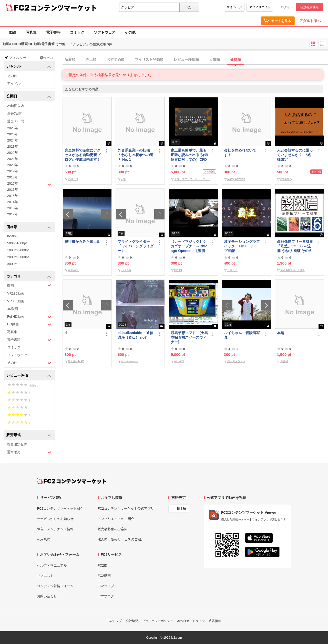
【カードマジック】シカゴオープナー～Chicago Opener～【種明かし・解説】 (189, 246)
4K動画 (13, 309)
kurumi (178, 270)
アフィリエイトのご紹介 (116, 519)
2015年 (13, 196)
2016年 (13, 190)
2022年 (13, 153)
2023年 (13, 147)
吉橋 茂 (73, 179)
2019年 (13, 171)
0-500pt (13, 236)
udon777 (179, 361)
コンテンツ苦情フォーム (55, 586)
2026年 (13, 128)
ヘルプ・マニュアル (52, 565)
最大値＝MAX (76, 361)
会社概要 (132, 621)
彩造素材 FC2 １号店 (292, 270)
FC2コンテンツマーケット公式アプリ (126, 509)
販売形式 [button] (29, 435)
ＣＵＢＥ (232, 270)
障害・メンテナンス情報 (55, 529)
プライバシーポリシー (158, 621)
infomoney (286, 179)
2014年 (13, 202)
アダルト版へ (310, 21)
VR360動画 (16, 301)
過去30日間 (16, 121)
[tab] (195, 60)
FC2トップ (114, 621)
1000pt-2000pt (18, 250)
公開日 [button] (29, 97)
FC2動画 (104, 576)
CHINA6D (74, 270)
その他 (130, 32)
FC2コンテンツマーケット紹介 (60, 509)
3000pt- (13, 264)
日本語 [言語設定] (181, 509)
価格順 (235, 59)
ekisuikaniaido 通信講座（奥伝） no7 (135, 335)
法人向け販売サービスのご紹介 (121, 539)
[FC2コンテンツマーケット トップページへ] (72, 481)
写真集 (31, 32)
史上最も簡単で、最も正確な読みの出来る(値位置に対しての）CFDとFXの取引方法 (189, 155)
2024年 (13, 140)
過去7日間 (15, 113)
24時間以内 (16, 106)
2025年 (13, 134)
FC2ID (102, 565)
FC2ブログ (106, 596)
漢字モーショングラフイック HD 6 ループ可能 (242, 246)
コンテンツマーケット (64, 8)
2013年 (13, 208)
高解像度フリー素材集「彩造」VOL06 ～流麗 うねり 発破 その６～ (295, 246)
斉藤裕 (284, 361)
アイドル (14, 83)
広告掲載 (215, 621)
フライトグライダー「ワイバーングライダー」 (136, 246)
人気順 (214, 59)
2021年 (13, 159)
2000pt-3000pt (18, 257)
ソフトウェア (105, 32)
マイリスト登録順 (149, 59)
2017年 (29, 184)
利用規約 (44, 539)
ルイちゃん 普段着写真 (242, 335)
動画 (13, 32)
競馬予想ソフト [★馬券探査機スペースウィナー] (189, 337)
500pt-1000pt (17, 243)
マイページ (234, 7)
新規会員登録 (309, 7)
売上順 (91, 59)
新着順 (70, 59)
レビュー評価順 (186, 59)
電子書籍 (53, 32)
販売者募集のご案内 (113, 529)
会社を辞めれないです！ (240, 153)
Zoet (124, 179)
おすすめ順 (116, 59)
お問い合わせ (47, 596)
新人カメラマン (236, 361)
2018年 (13, 177)
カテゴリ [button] (29, 276)
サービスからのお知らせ (55, 519)
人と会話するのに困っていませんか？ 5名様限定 (295, 155)
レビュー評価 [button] (29, 376)
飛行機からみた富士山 (83, 241)
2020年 (13, 165)
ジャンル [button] (29, 67)
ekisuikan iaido (130, 361)
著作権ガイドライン (191, 621)
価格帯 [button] (29, 227)
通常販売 (29, 452)
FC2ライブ (106, 586)
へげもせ (126, 270)
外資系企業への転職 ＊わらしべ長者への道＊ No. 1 (136, 155)
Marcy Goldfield (236, 179)
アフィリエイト (260, 7)
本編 (281, 333)
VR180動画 (16, 293)
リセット (47, 58)
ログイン (287, 7)
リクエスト (45, 576)
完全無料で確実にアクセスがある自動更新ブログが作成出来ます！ (83, 155)
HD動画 (29, 324)
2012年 (13, 214)
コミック (77, 32)
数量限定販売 (17, 444)
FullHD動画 (29, 317)
